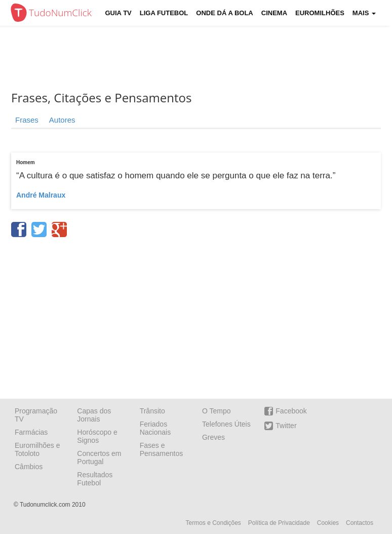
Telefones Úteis (226, 424)
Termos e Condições (213, 523)
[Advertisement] (196, 315)
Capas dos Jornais (94, 415)
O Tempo (217, 411)
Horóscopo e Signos (97, 436)
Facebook (285, 411)
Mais (364, 13)
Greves (213, 437)
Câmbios (29, 467)
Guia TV (119, 13)
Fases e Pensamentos (162, 449)
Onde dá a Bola (224, 13)
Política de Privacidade (279, 523)
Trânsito (152, 411)
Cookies (328, 523)
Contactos (360, 523)
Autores (62, 120)
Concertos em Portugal (99, 457)
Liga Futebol (164, 13)
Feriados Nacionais (155, 428)
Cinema (274, 13)
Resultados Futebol (95, 479)
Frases (27, 120)
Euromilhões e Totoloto (37, 449)
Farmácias (31, 432)
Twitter (280, 426)
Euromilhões (320, 13)
